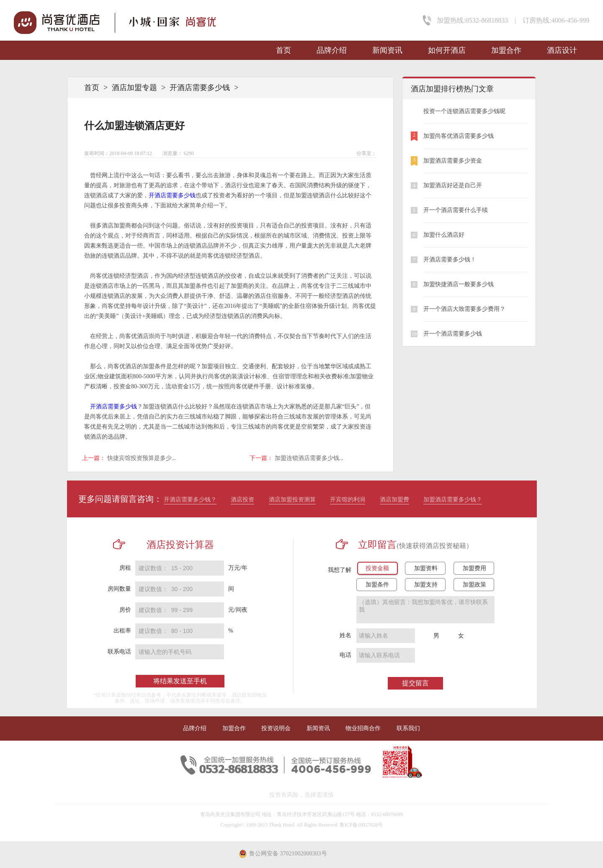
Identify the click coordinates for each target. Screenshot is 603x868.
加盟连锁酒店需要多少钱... (309, 458)
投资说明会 (276, 728)
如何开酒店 (447, 50)
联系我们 (408, 728)
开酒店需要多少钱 (200, 88)
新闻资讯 (387, 50)
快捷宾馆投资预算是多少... (142, 458)
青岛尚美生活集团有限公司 (230, 814)
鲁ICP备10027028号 (361, 825)
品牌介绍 (332, 50)
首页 (283, 50)
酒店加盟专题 (134, 88)
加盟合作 (506, 50)
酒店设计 (562, 50)
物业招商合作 (363, 728)
